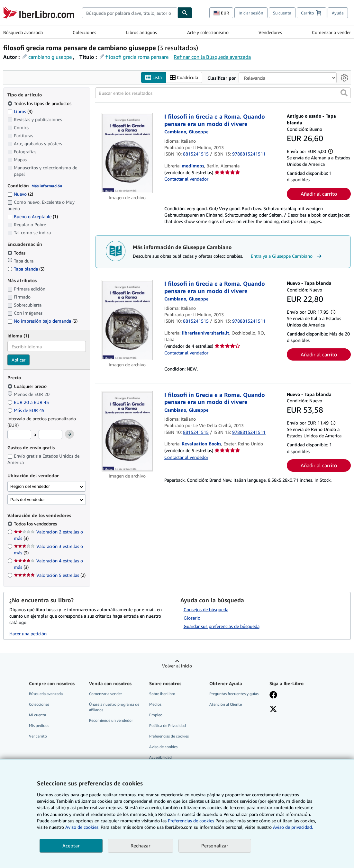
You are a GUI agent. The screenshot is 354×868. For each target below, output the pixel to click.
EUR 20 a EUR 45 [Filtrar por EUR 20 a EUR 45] (29, 402)
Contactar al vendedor (186, 179)
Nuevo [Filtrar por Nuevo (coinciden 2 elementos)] (20, 194)
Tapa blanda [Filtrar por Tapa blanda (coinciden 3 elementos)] (26, 269)
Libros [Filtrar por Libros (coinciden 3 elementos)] (20, 111)
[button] (344, 93)
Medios (155, 704)
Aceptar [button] (71, 846)
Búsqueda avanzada (23, 32)
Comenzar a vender (331, 32)
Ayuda (338, 13)
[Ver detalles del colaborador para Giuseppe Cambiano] (186, 132)
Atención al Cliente (226, 704)
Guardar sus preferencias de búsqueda (222, 626)
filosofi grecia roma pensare (137, 57)
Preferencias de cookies (191, 821)
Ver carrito (38, 736)
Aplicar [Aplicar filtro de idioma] (18, 360)
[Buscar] (185, 13)
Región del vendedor (30, 486)
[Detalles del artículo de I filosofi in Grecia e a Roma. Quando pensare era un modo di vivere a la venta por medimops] (127, 153)
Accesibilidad (160, 758)
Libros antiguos (141, 32)
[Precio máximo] (50, 435)
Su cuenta (282, 13)
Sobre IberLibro (162, 694)
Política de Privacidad (168, 725)
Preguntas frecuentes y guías (234, 694)
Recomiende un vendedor (111, 720)
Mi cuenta (37, 715)
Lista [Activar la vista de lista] (154, 78)
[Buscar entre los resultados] (223, 93)
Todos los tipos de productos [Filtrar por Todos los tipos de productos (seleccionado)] (40, 103)
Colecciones (84, 32)
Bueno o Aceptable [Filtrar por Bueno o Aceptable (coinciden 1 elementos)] (33, 217)
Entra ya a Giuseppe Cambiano (287, 256)
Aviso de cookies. (82, 827)
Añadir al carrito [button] (319, 194)
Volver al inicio (177, 666)
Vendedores (270, 32)
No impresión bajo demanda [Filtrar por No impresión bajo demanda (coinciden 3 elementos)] (42, 321)
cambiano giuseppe (50, 57)
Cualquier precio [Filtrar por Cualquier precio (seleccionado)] (28, 386)
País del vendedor (27, 500)
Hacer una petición (28, 634)
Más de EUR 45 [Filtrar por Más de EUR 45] (27, 410)
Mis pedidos (39, 725)
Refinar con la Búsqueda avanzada (212, 57)
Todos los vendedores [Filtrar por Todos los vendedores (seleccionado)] (36, 524)
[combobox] (130, 13)
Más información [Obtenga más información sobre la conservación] (47, 186)
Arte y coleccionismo (208, 32)
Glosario (192, 618)
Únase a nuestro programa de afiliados (114, 707)
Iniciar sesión (251, 13)
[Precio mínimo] (19, 435)
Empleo (156, 715)
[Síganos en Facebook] (273, 695)
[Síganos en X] (273, 710)
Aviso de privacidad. (293, 827)
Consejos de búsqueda (206, 609)
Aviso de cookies (163, 747)
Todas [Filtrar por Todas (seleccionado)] (17, 253)
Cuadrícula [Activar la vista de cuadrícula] (184, 78)
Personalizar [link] (215, 846)
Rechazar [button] (141, 846)
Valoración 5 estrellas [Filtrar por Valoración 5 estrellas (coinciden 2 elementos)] (50, 575)
